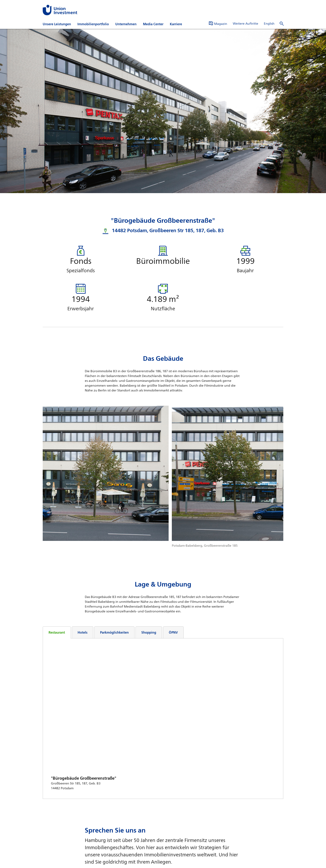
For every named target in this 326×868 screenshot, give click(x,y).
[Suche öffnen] (282, 24)
